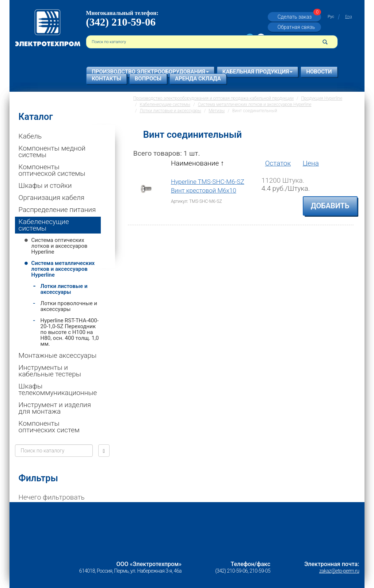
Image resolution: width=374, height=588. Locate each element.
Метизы (217, 111)
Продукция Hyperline (322, 98)
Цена (311, 163)
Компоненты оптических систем (49, 427)
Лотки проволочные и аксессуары (69, 306)
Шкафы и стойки (45, 185)
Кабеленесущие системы (44, 225)
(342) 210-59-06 (121, 22)
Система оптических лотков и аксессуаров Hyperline (60, 246)
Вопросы (148, 79)
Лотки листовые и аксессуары (64, 289)
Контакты (106, 79)
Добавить (330, 206)
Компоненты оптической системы (52, 170)
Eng (348, 17)
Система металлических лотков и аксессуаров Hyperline (63, 269)
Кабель (30, 136)
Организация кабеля (52, 198)
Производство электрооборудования (150, 72)
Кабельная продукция (258, 72)
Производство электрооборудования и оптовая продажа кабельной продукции (213, 98)
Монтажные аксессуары (58, 355)
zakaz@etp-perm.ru (339, 571)
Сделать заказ (298, 17)
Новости (319, 72)
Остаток (278, 163)
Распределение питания (57, 210)
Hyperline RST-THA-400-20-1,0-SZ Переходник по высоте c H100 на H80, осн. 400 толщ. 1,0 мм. (70, 332)
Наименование (197, 163)
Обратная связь (296, 27)
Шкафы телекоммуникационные (58, 389)
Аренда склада (198, 79)
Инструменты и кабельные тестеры (50, 371)
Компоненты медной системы (52, 151)
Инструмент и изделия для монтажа (55, 408)
